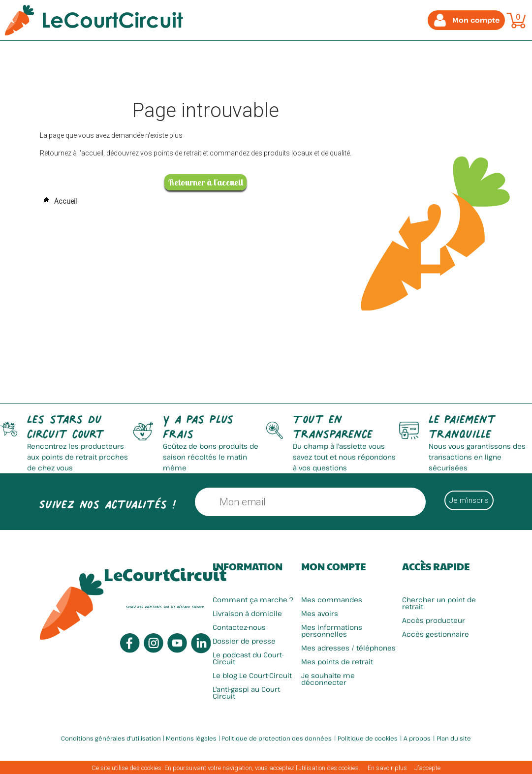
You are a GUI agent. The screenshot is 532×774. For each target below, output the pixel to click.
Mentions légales (191, 738)
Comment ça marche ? (253, 600)
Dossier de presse (244, 641)
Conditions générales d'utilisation (111, 738)
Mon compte (333, 566)
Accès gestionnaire (436, 634)
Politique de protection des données (277, 738)
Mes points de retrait (337, 662)
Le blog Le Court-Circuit (252, 675)
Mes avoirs (320, 613)
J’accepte (427, 768)
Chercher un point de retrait (439, 603)
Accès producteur (434, 620)
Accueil (58, 201)
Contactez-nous (239, 627)
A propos (417, 738)
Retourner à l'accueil (205, 182)
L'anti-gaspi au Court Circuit (246, 693)
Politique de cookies (368, 738)
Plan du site (454, 738)
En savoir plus (387, 768)
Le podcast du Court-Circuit (248, 658)
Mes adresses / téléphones (348, 648)
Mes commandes (332, 600)
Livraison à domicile (247, 613)
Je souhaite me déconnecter (328, 679)
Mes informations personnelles (332, 631)
